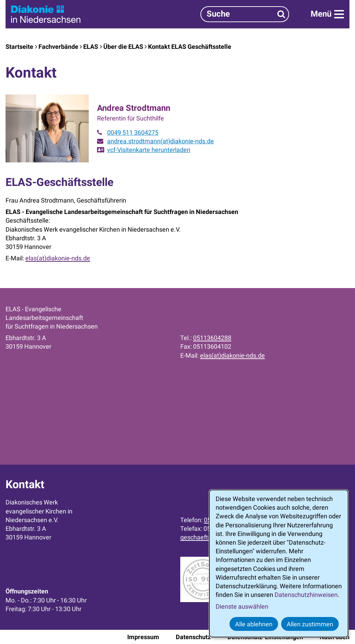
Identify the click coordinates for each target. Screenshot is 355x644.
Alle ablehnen (254, 624)
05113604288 (212, 338)
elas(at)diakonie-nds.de (58, 258)
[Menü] (327, 14)
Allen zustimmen (310, 624)
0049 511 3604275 (133, 132)
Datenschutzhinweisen (306, 595)
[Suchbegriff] (245, 14)
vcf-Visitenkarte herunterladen (149, 150)
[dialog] (279, 563)
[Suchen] (281, 14)
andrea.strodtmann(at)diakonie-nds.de (161, 141)
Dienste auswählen (242, 606)
